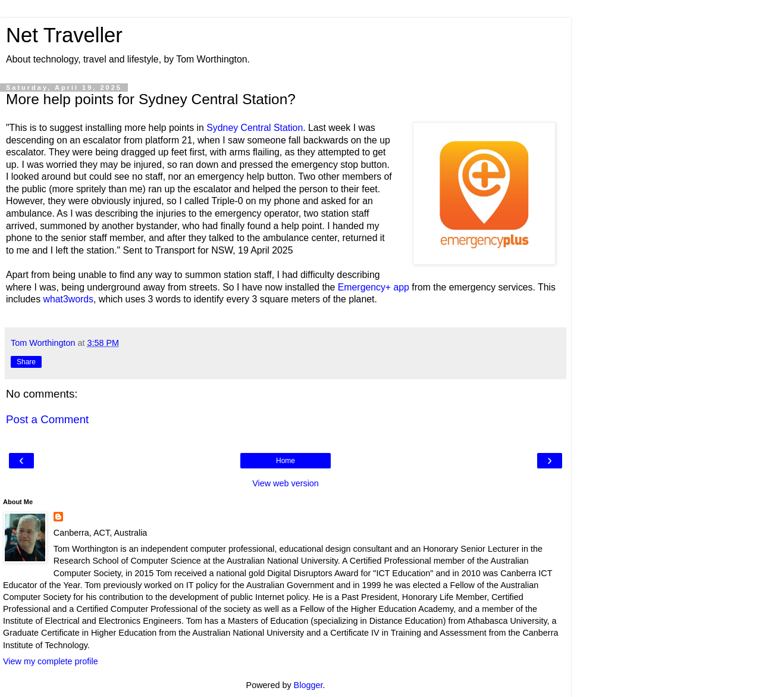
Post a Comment (47, 419)
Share (26, 362)
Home (286, 461)
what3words (68, 299)
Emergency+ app (374, 287)
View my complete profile (51, 661)
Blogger (308, 685)
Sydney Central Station (255, 128)
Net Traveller (64, 35)
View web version (286, 483)
